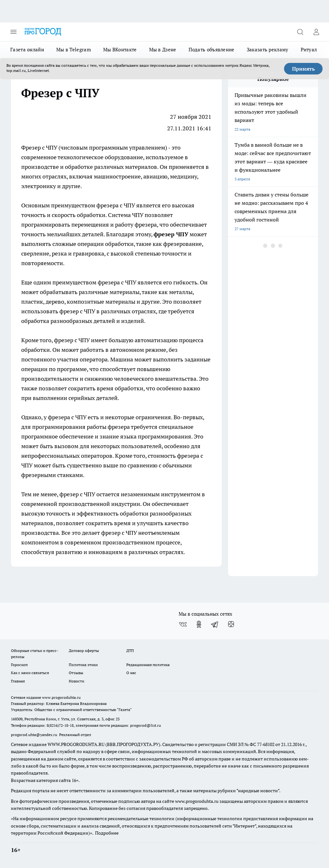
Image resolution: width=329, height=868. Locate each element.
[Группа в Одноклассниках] (199, 624)
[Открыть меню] (13, 32)
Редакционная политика (148, 665)
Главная (18, 681)
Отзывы (76, 673)
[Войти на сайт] (316, 32)
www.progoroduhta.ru (61, 697)
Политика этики (83, 665)
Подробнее (107, 833)
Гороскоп (19, 665)
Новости (76, 681)
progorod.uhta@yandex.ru (35, 735)
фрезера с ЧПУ (67, 417)
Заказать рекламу (268, 50)
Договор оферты (84, 651)
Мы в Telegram (74, 50)
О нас (131, 673)
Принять (303, 69)
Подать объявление (212, 50)
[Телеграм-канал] (215, 624)
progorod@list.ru (146, 725)
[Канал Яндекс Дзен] (231, 624)
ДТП (130, 651)
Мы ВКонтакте (120, 50)
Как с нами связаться (30, 673)
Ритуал (309, 50)
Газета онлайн (27, 50)
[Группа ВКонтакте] (183, 624)
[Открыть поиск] (300, 32)
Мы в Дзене (163, 50)
